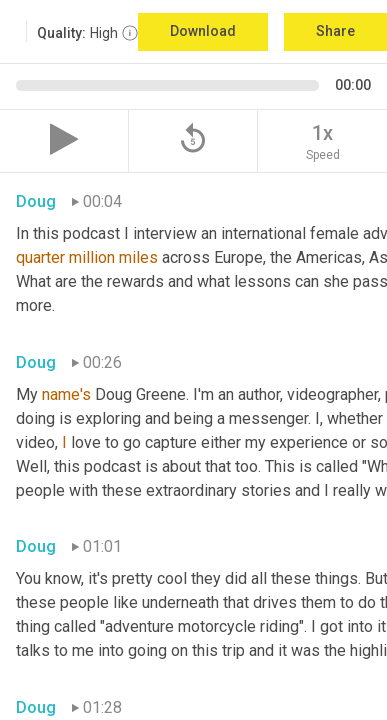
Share (335, 31)
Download (203, 31)
